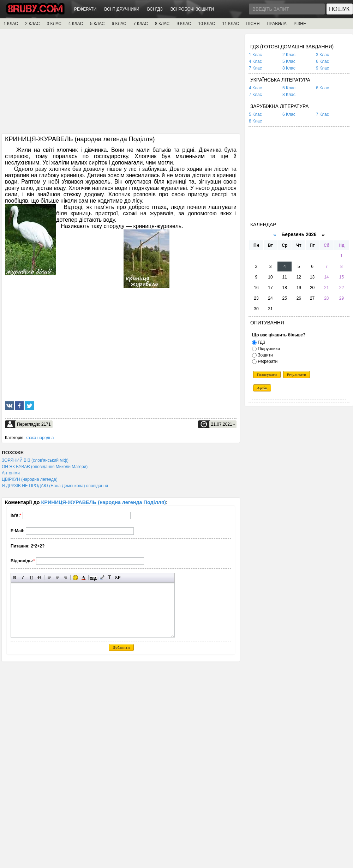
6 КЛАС (119, 24)
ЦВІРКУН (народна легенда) (30, 479)
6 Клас (322, 61)
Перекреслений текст (39, 578)
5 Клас (289, 61)
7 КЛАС (141, 24)
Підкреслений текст (31, 578)
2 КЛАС (32, 24)
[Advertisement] (121, 84)
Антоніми (11, 473)
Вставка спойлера (118, 578)
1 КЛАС (11, 24)
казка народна (40, 438)
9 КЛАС (184, 24)
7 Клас (255, 68)
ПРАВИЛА (276, 24)
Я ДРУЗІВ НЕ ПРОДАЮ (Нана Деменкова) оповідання (55, 486)
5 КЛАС (97, 24)
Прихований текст (93, 578)
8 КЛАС (162, 24)
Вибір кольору (83, 578)
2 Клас (289, 55)
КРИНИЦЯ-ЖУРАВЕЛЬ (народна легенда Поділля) (104, 502)
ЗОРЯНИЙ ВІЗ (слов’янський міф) (35, 460)
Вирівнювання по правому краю (65, 578)
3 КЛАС (54, 24)
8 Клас (289, 68)
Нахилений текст (23, 578)
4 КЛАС (76, 24)
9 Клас (322, 68)
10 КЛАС (207, 24)
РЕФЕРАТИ (85, 9)
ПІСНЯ (253, 24)
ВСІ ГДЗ (155, 9)
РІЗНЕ (300, 24)
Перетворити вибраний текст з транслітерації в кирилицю (110, 578)
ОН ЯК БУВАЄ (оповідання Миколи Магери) (45, 467)
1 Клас (255, 55)
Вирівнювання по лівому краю (49, 578)
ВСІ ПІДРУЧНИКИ (122, 9)
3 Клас (322, 55)
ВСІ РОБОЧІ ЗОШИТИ (192, 9)
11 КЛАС (231, 24)
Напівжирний (15, 578)
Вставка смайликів (75, 578)
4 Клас (255, 61)
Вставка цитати (101, 578)
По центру (57, 578)
